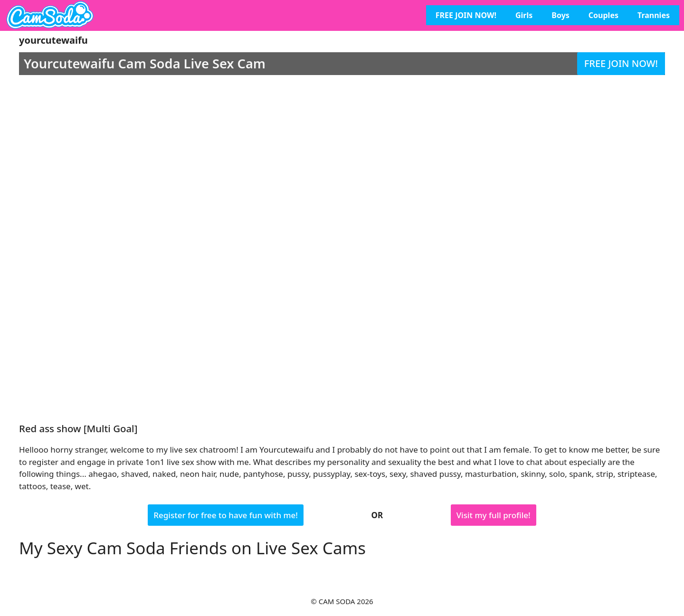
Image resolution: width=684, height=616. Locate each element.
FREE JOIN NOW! (466, 15)
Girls (524, 15)
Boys (560, 15)
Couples (603, 15)
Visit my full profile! (494, 515)
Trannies (654, 15)
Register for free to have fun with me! (226, 515)
